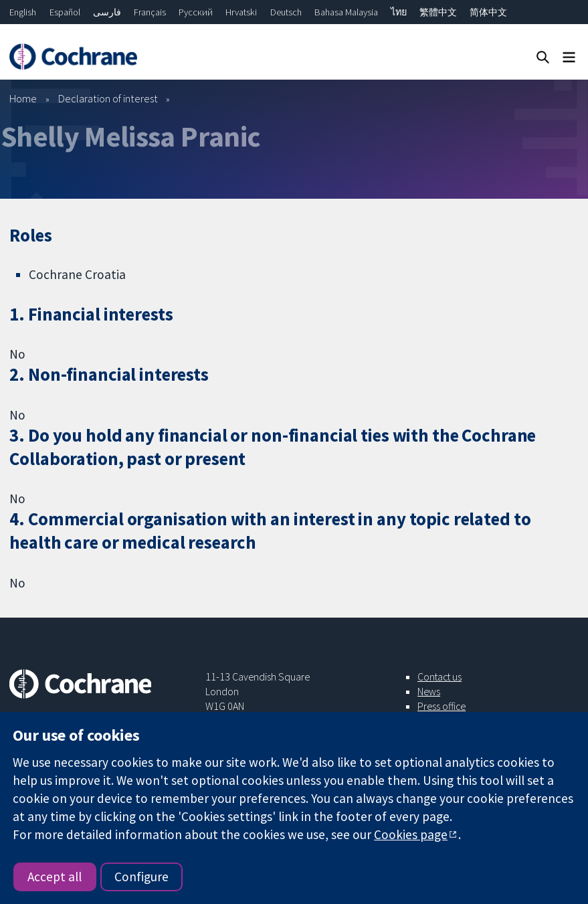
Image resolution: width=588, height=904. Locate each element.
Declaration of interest (108, 98)
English (23, 12)
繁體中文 (438, 12)
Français (150, 12)
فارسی (107, 12)
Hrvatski (241, 12)
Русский (196, 12)
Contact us (439, 676)
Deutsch (286, 12)
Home (23, 98)
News (429, 691)
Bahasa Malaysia (346, 12)
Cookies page (411, 834)
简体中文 (488, 12)
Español (65, 12)
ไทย (399, 12)
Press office (442, 706)
